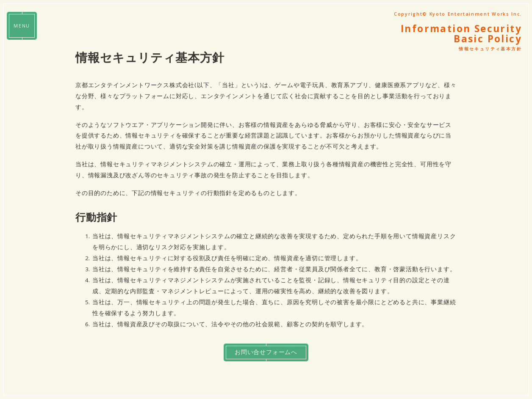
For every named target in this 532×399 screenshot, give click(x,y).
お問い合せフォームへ (266, 353)
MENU (22, 26)
